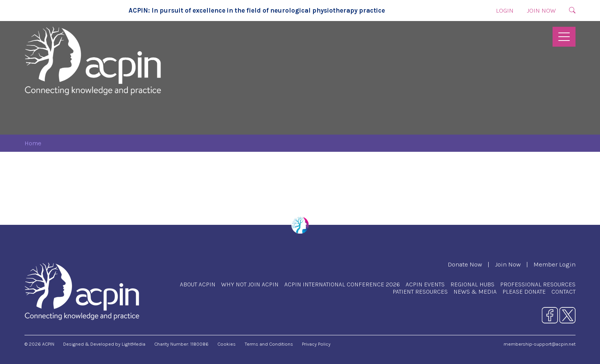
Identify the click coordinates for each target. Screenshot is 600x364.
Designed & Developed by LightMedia (104, 344)
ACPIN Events (425, 284)
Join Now (541, 11)
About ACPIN (198, 284)
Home (33, 143)
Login (505, 11)
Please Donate (524, 292)
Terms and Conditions (269, 344)
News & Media (475, 292)
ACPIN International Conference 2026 (342, 284)
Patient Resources (420, 292)
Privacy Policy (316, 344)
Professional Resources (538, 284)
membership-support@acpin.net (540, 344)
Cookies (227, 344)
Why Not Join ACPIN (250, 284)
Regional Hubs (472, 284)
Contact (563, 292)
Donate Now (465, 264)
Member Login (554, 264)
